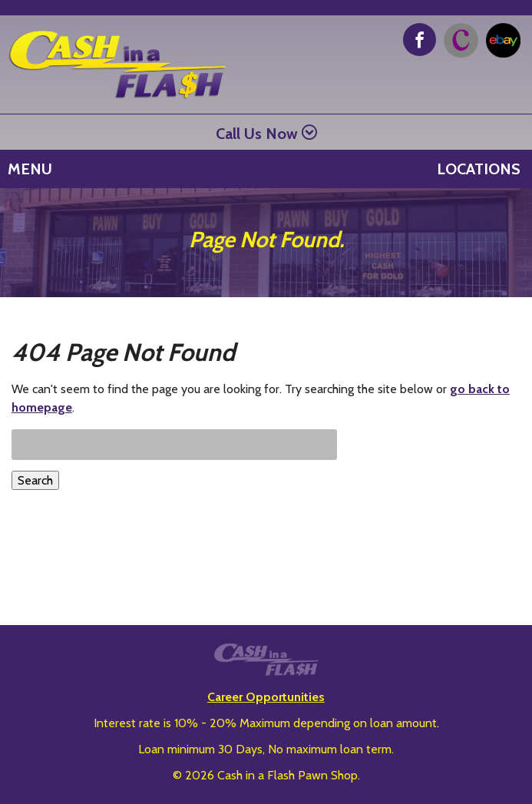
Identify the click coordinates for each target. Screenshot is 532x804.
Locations (479, 169)
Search (35, 480)
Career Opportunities (266, 697)
